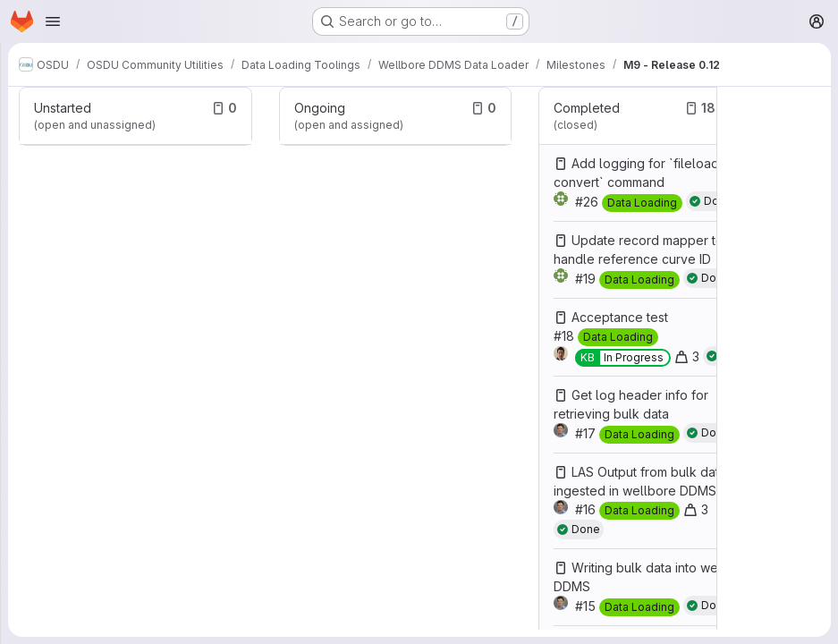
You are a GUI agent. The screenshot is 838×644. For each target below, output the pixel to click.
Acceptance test (620, 317)
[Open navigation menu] (53, 21)
